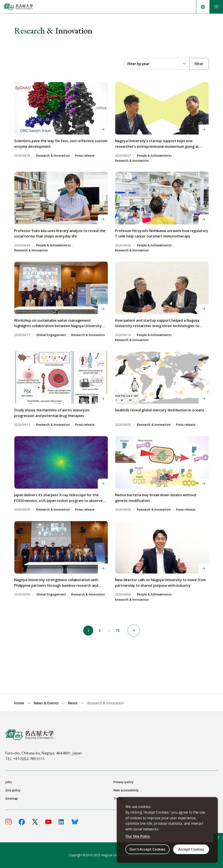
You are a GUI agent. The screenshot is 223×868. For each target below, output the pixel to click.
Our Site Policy (138, 836)
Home (19, 703)
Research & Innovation (53, 156)
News (73, 703)
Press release (85, 156)
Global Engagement (51, 335)
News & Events (46, 703)
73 (118, 631)
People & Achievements (154, 156)
